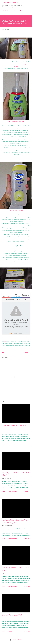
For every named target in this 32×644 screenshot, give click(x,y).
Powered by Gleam (16, 333)
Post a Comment (12, 491)
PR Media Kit (5, 11)
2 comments (11, 631)
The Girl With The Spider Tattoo (11, 3)
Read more (27, 444)
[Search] (26, 3)
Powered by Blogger (16, 640)
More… (22, 11)
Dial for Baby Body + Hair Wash (16, 210)
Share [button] (27, 353)
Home (14, 11)
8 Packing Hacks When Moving (13, 615)
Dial (5, 341)
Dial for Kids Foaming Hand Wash (16, 121)
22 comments (11, 444)
